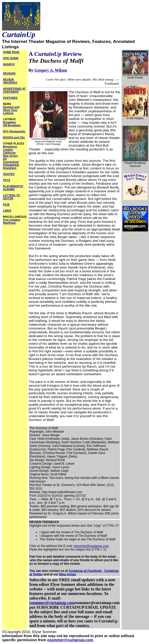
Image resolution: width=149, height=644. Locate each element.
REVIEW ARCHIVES (10, 81)
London (8, 150)
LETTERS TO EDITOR (11, 197)
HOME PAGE (11, 52)
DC (5, 159)
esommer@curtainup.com (91, 546)
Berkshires (10, 147)
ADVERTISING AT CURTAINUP (14, 90)
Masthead (9, 223)
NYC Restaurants (14, 131)
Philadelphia (11, 165)
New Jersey (11, 156)
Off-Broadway (12, 125)
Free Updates (12, 220)
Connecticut (11, 162)
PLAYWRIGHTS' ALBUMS (13, 188)
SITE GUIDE (11, 58)
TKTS (7, 180)
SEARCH (9, 64)
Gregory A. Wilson (51, 70)
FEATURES (10, 98)
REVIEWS (9, 73)
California (9, 153)
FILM (6, 205)
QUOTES (9, 174)
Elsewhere (10, 168)
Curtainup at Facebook (85, 571)
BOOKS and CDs (14, 137)
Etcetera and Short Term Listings (11, 110)
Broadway (10, 122)
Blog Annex (67, 574)
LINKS (7, 211)
